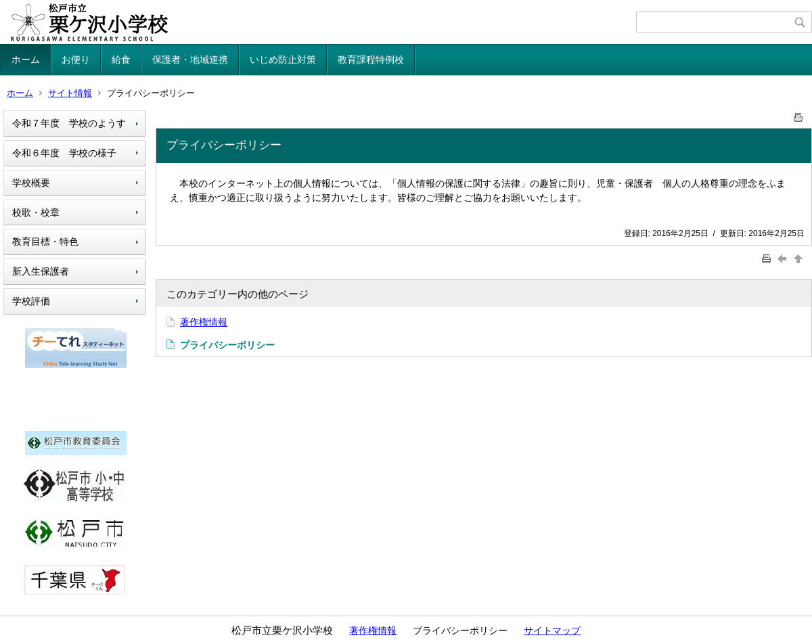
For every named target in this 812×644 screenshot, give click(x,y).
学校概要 (31, 183)
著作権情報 (204, 322)
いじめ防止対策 (283, 60)
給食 (121, 60)
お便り (76, 60)
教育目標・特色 (45, 241)
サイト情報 (70, 93)
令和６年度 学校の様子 (64, 153)
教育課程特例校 (371, 60)
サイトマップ (552, 630)
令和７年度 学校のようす (69, 123)
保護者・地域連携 (190, 60)
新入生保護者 (41, 271)
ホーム (26, 60)
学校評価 (31, 301)
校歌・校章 (36, 212)
